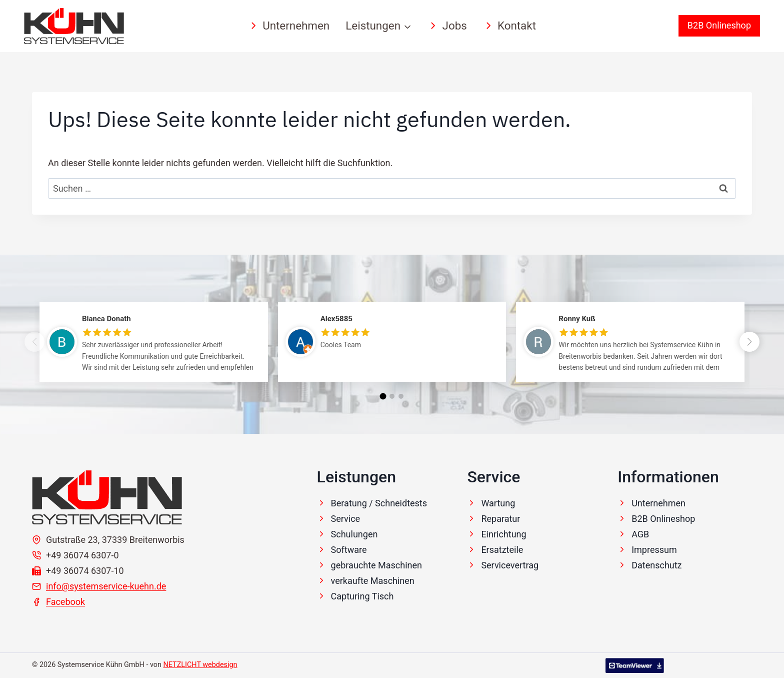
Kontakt (509, 26)
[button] (749, 342)
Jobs (447, 26)
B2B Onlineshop (719, 25)
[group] (154, 349)
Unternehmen (289, 26)
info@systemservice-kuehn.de (106, 586)
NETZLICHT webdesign (200, 665)
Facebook (65, 602)
